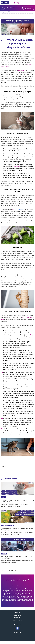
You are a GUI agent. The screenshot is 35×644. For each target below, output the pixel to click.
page (32, 601)
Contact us (17, 618)
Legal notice (17, 615)
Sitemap (18, 613)
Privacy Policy (17, 620)
